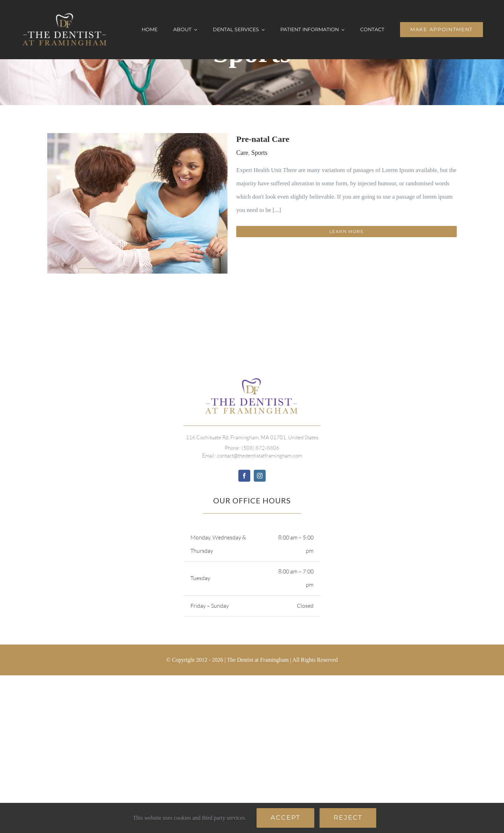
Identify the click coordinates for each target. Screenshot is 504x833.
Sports (259, 153)
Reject (348, 818)
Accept (285, 818)
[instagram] (260, 476)
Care (242, 153)
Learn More (346, 231)
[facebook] (244, 476)
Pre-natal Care (263, 139)
